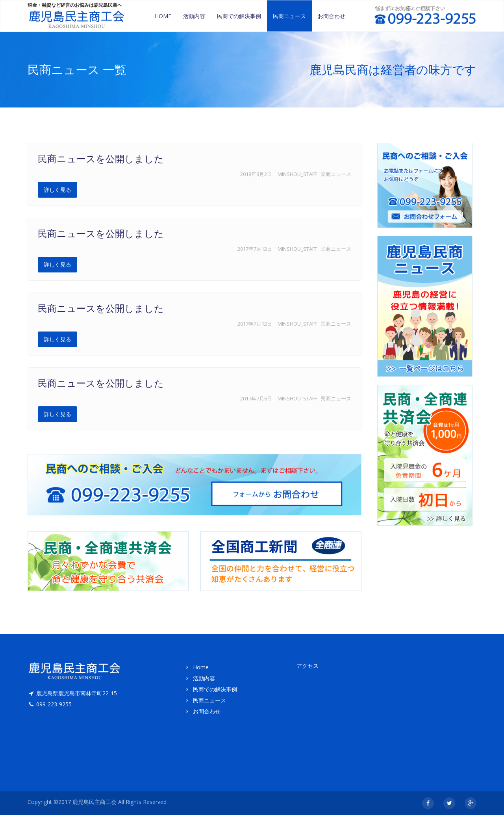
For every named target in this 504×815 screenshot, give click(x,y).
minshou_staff (297, 174)
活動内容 (194, 16)
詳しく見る (57, 190)
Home (163, 16)
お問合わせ (332, 16)
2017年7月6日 (256, 398)
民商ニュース (289, 16)
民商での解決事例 (239, 16)
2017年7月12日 (255, 249)
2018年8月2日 (256, 174)
